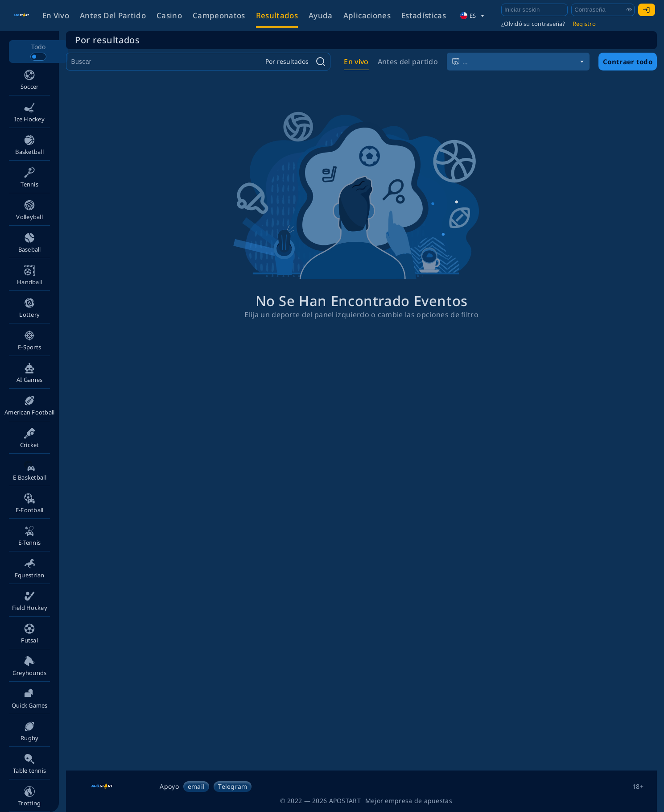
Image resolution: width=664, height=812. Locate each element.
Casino (169, 15)
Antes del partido (113, 15)
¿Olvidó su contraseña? (533, 24)
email (196, 786)
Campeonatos (219, 15)
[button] (29, 79)
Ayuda (321, 15)
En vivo (56, 15)
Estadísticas (424, 15)
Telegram (233, 786)
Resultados (277, 15)
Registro (584, 24)
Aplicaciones (367, 15)
